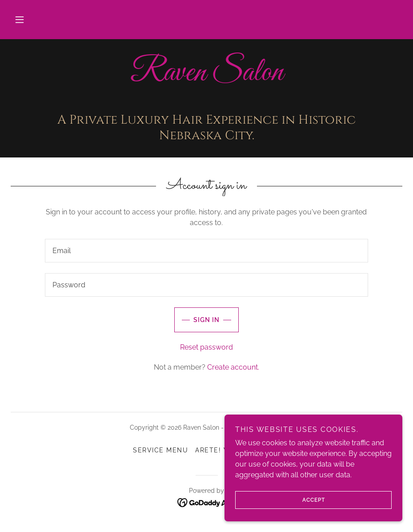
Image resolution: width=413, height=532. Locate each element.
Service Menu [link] (160, 450)
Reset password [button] (206, 347)
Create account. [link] (233, 367)
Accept (280, 500)
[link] (206, 78)
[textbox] (206, 251)
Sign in (197, 320)
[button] (20, 20)
